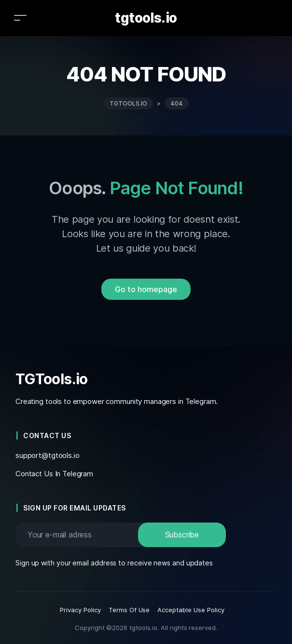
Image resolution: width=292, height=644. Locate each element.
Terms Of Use (129, 610)
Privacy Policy (80, 610)
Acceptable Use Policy (191, 610)
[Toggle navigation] (20, 18)
